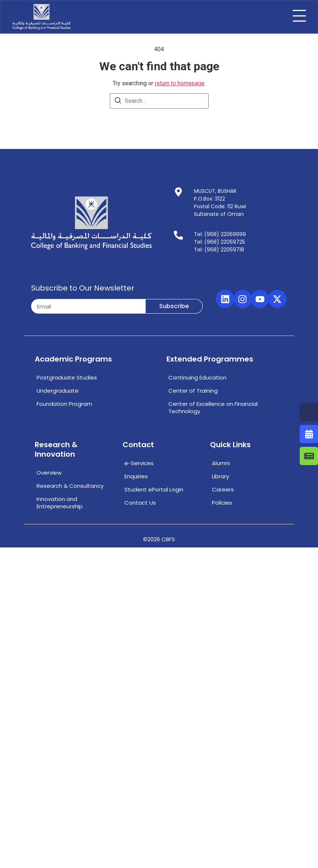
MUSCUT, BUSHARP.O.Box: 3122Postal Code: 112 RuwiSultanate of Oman (220, 203)
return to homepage (180, 83)
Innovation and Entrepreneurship (60, 503)
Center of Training (193, 391)
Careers (223, 489)
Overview (49, 473)
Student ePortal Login (154, 489)
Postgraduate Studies (67, 377)
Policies (222, 503)
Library (220, 476)
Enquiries (136, 476)
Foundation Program (64, 404)
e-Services (139, 463)
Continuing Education (197, 377)
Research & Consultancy (70, 486)
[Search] (118, 102)
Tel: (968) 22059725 (220, 242)
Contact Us (140, 503)
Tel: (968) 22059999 (220, 234)
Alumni (221, 463)
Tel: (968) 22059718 (219, 250)
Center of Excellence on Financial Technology (213, 407)
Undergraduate (58, 391)
